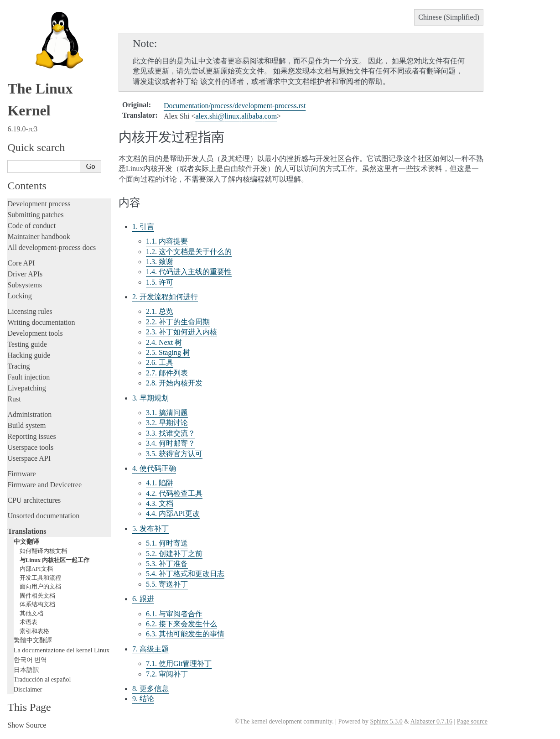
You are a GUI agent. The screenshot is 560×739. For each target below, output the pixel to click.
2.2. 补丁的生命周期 (178, 322)
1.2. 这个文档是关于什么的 (189, 252)
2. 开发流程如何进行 (165, 297)
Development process (39, 204)
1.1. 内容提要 (167, 241)
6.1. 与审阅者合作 (174, 614)
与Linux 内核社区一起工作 (55, 560)
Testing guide (27, 344)
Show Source (27, 725)
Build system (26, 425)
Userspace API (29, 458)
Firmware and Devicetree (44, 485)
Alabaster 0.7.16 (431, 721)
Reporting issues (31, 436)
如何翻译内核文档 (43, 551)
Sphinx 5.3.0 (386, 721)
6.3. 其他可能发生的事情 (185, 634)
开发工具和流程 (40, 578)
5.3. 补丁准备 (167, 564)
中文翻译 (26, 541)
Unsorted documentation (43, 516)
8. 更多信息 (150, 689)
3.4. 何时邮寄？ (171, 443)
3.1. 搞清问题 (167, 413)
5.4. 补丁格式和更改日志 (185, 574)
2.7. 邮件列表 (167, 373)
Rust (14, 399)
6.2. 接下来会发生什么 (181, 624)
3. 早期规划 (150, 398)
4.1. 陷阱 (160, 483)
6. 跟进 (143, 599)
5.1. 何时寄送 (167, 543)
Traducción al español (42, 679)
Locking (19, 296)
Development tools (35, 333)
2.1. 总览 (160, 311)
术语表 (29, 622)
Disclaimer (28, 689)
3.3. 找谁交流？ (171, 433)
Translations (27, 531)
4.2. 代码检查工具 (174, 493)
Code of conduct (31, 226)
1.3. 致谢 (160, 262)
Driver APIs (25, 274)
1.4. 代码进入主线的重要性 (189, 272)
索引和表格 (34, 631)
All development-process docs (52, 247)
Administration (29, 414)
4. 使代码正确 (154, 468)
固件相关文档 (37, 596)
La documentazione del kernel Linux (62, 650)
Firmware (21, 474)
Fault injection (29, 377)
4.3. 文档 (160, 503)
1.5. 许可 (160, 282)
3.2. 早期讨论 (167, 423)
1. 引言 (143, 226)
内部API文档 (36, 569)
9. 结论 (143, 699)
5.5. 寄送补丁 (167, 584)
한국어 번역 (31, 660)
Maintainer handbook (39, 237)
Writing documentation (41, 322)
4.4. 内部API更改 (173, 513)
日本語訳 (26, 670)
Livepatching (26, 388)
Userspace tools (30, 447)
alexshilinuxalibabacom (236, 116)
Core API (21, 263)
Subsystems (25, 285)
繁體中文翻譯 (33, 640)
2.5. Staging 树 (168, 352)
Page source (472, 721)
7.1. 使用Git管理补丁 (179, 664)
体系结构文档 (37, 604)
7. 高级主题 (150, 649)
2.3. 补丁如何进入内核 (181, 332)
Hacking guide (29, 355)
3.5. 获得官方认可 (174, 454)
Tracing (18, 366)
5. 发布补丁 (150, 528)
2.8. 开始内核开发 (174, 383)
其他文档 (31, 613)
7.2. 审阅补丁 (167, 674)
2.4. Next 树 (164, 342)
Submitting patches (35, 215)
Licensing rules (30, 311)
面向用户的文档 (40, 586)
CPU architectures (34, 500)
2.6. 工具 (160, 362)
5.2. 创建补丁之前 (174, 554)
